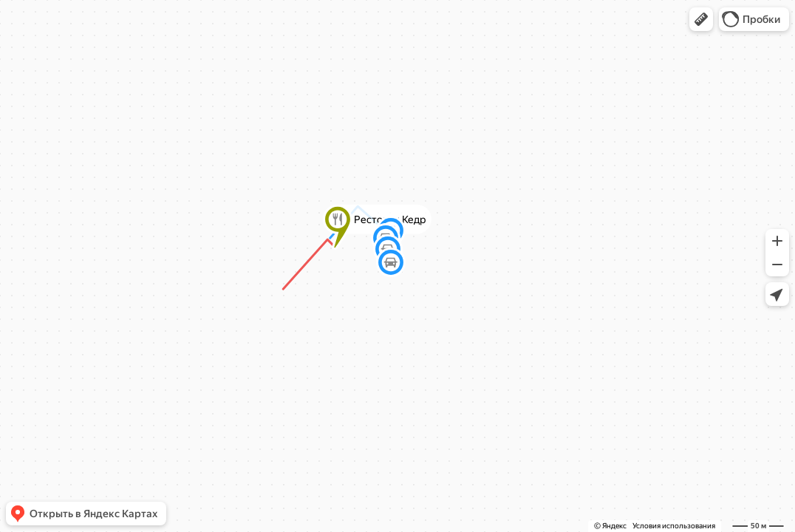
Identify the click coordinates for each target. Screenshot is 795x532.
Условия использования (674, 526)
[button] (701, 19)
